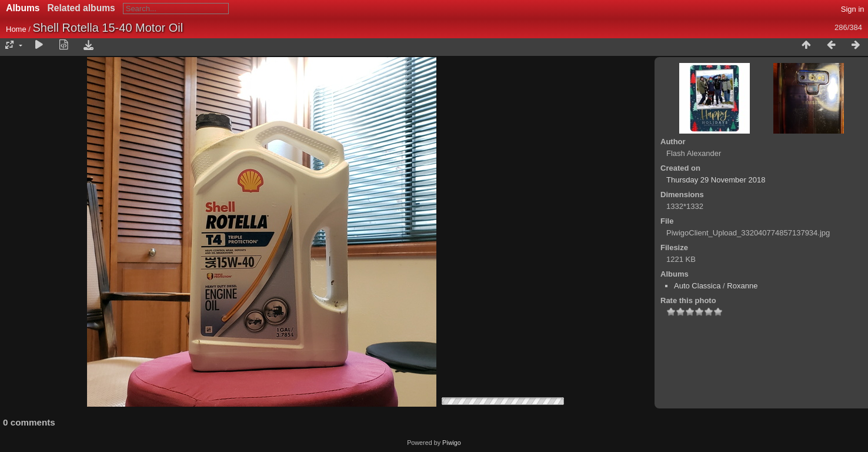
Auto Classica (697, 286)
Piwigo (452, 443)
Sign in (853, 9)
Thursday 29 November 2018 (716, 180)
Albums (23, 8)
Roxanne (742, 286)
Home (16, 29)
